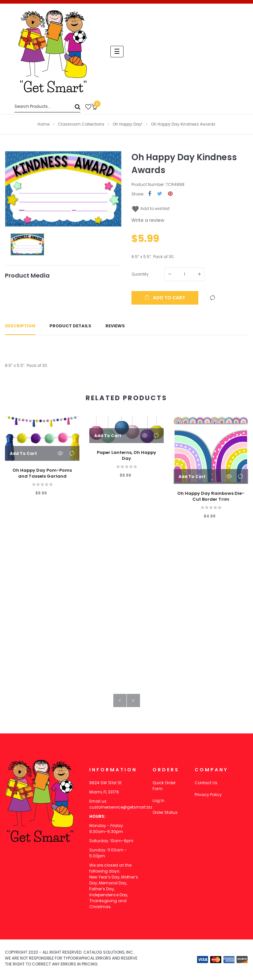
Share (150, 194)
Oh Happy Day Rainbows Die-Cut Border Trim (211, 496)
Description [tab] (20, 326)
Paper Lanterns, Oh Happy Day (126, 456)
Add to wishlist (151, 208)
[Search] (47, 107)
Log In (158, 801)
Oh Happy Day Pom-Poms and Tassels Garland (42, 473)
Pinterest (170, 194)
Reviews (115, 326)
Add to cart (165, 298)
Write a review (148, 220)
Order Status (165, 812)
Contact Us (206, 783)
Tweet (160, 194)
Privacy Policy (208, 795)
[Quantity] (184, 274)
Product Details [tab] (70, 326)
